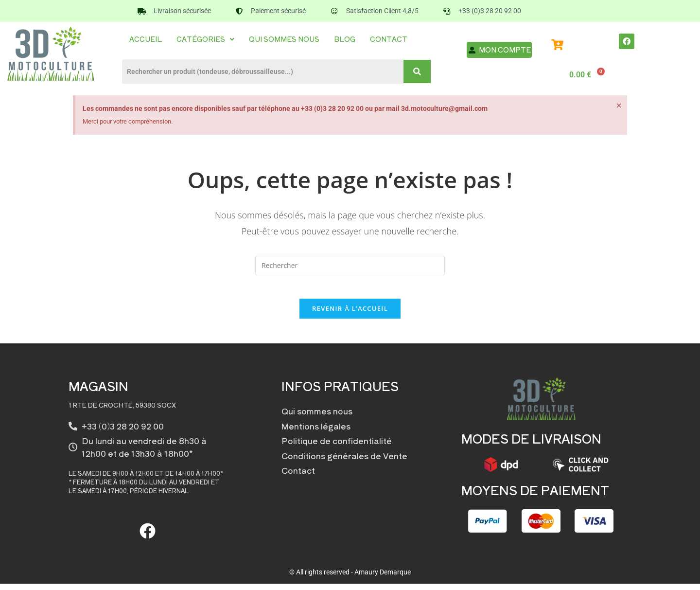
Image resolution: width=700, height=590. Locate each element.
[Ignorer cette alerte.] (618, 107)
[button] (205, 39)
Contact (389, 39)
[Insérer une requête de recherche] (350, 266)
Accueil (146, 39)
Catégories (205, 39)
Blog (345, 39)
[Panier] (585, 75)
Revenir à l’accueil (350, 315)
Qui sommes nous (284, 39)
